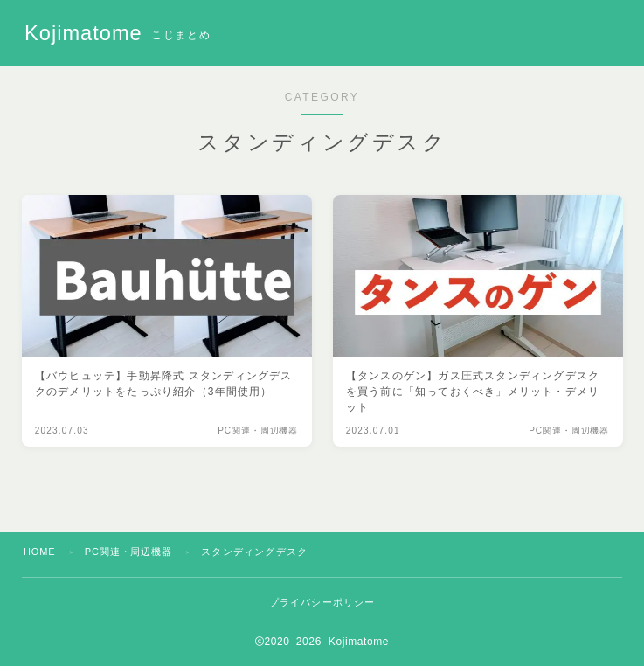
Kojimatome (88, 33)
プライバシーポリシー (322, 602)
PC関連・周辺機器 (131, 552)
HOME (40, 552)
